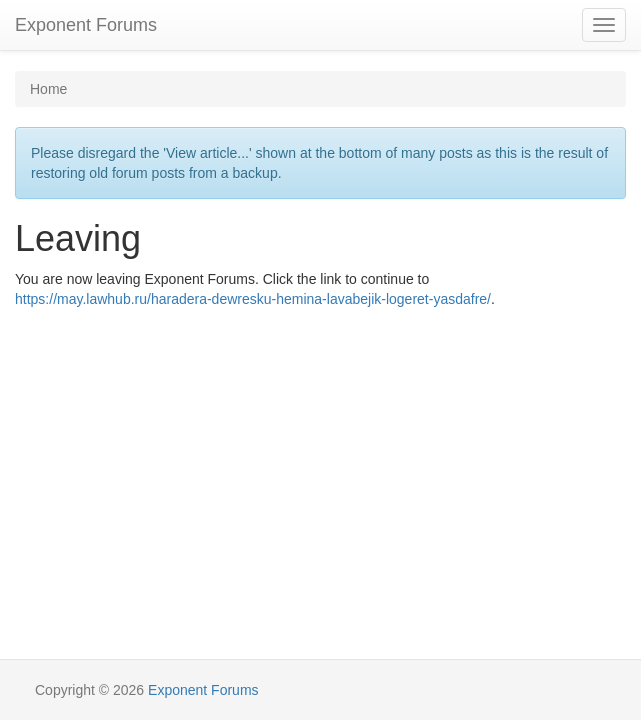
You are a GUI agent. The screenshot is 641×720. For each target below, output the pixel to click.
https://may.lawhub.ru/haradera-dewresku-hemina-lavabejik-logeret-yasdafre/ (253, 299)
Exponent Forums (86, 25)
